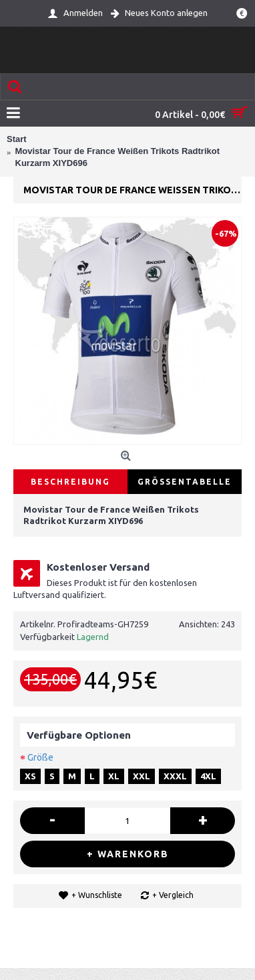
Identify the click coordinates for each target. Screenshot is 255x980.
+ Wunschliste (97, 895)
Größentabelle (185, 482)
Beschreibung (70, 482)
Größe (40, 757)
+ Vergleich (173, 895)
